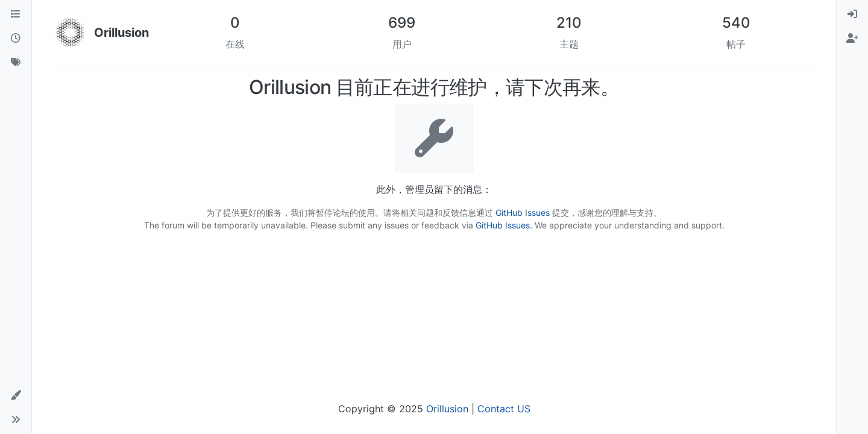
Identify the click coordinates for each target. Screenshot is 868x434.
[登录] (852, 14)
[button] (16, 395)
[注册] (852, 39)
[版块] (16, 14)
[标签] (16, 63)
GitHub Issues (523, 212)
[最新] (16, 39)
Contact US (504, 409)
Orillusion (447, 409)
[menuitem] (852, 14)
